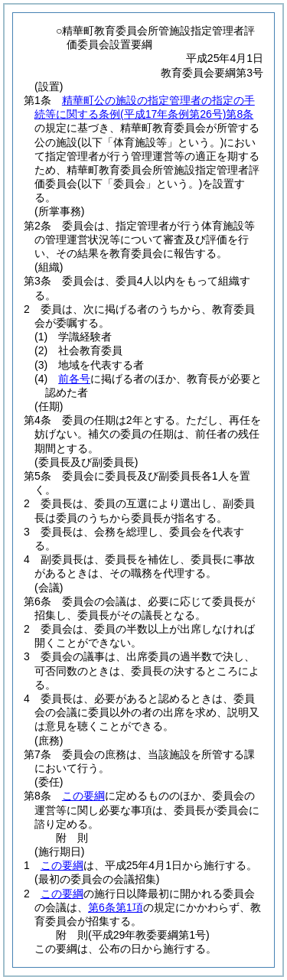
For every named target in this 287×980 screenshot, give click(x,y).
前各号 (74, 379)
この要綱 (83, 796)
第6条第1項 (116, 907)
